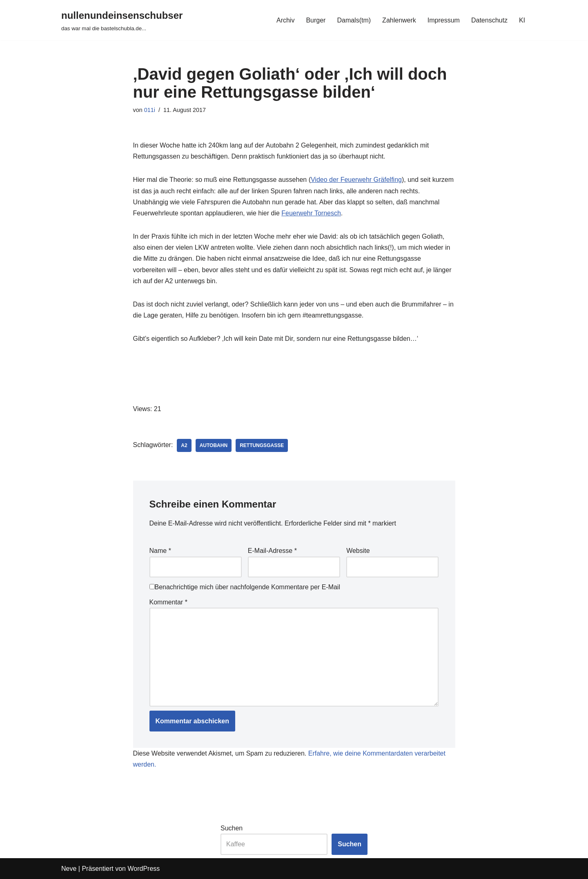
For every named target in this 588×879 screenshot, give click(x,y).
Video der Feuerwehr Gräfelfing (356, 180)
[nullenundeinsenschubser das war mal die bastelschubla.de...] (122, 20)
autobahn (214, 445)
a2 (184, 445)
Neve (69, 869)
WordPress (144, 869)
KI (522, 20)
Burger (316, 20)
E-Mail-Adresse (272, 551)
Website (358, 551)
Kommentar (168, 602)
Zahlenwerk (399, 20)
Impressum (444, 20)
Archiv (285, 20)
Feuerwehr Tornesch (311, 213)
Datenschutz (489, 20)
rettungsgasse (262, 445)
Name (160, 551)
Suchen (232, 828)
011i (150, 110)
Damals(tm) (354, 20)
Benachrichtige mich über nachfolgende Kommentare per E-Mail (245, 587)
